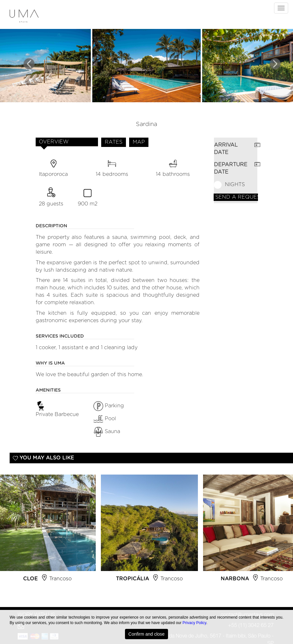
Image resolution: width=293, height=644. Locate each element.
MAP (139, 142)
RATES (114, 142)
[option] (149, 531)
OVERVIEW (54, 142)
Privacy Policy (194, 623)
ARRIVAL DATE (226, 149)
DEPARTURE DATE (231, 168)
